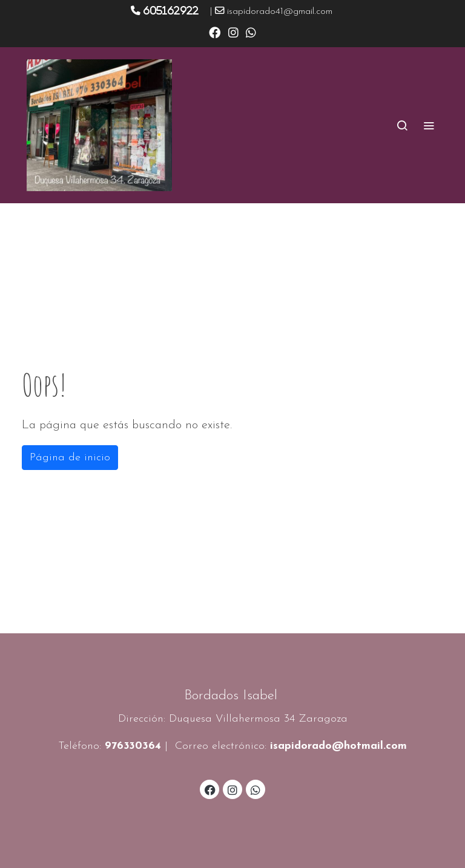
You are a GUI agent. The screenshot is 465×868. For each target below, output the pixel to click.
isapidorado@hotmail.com (338, 746)
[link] (99, 125)
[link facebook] (215, 32)
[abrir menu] (429, 125)
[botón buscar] (402, 125)
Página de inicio (70, 458)
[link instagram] (233, 32)
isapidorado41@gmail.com (280, 11)
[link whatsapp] (251, 32)
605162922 (171, 10)
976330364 (133, 746)
